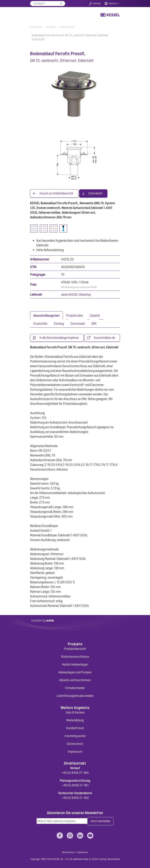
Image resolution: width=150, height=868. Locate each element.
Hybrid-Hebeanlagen (75, 664)
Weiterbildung (75, 720)
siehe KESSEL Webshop (76, 294)
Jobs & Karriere (75, 712)
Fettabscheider (75, 688)
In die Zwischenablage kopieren (59, 338)
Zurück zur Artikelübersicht (56, 193)
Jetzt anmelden (100, 821)
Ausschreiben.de (104, 338)
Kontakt (97, 4)
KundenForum (75, 728)
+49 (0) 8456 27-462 (75, 798)
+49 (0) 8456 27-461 (75, 785)
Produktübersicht (75, 649)
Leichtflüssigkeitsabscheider (75, 696)
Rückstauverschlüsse (75, 657)
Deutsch (113, 4)
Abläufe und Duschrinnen (75, 680)
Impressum (75, 751)
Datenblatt (96, 193)
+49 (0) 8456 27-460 (75, 773)
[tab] (46, 315)
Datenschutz (75, 744)
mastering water (75, 736)
